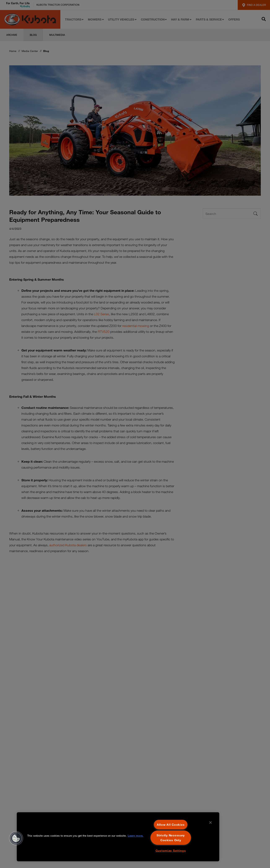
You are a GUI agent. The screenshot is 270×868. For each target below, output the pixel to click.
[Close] (210, 823)
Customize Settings (171, 851)
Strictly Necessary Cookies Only (171, 838)
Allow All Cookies (171, 825)
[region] (118, 837)
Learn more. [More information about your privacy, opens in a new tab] (136, 836)
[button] (16, 838)
